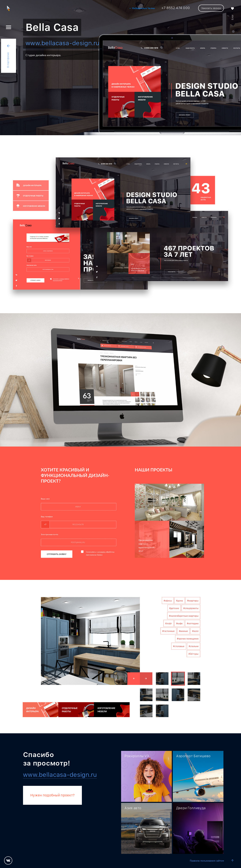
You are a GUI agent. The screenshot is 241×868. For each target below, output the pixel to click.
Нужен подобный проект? (52, 795)
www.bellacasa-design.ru (63, 43)
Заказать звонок (211, 8)
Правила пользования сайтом (207, 861)
